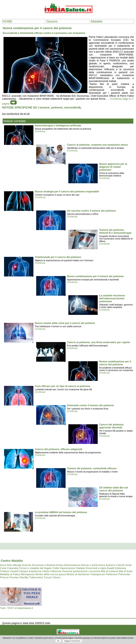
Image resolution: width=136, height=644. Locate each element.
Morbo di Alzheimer (78, 574)
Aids (9, 565)
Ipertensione (80, 571)
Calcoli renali (124, 565)
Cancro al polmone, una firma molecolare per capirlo (98, 342)
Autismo (110, 565)
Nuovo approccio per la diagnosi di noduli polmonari (113, 167)
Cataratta (13, 568)
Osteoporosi (97, 574)
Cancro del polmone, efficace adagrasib (59, 449)
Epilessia (121, 568)
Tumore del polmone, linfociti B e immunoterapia (115, 231)
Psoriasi (14, 577)
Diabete (80, 568)
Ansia (59, 565)
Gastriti (14, 571)
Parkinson (111, 574)
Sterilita (24, 577)
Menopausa (28, 574)
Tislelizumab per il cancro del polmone (58, 257)
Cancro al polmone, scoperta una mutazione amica (97, 145)
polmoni (57, 107)
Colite (56, 568)
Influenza (56, 571)
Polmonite (124, 574)
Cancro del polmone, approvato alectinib (112, 426)
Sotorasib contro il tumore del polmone (90, 405)
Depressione (68, 568)
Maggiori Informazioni (72, 641)
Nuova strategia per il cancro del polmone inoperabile (67, 192)
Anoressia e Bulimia (44, 565)
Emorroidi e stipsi (96, 568)
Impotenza (35, 571)
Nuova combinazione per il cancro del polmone (115, 363)
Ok (58, 641)
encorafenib (72, 107)
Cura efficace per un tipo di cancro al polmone (62, 386)
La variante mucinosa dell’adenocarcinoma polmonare (112, 298)
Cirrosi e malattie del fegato (35, 568)
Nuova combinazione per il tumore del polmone (95, 276)
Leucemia (94, 571)
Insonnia (67, 571)
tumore (45, 107)
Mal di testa (126, 571)
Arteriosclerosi (72, 565)
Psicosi (4, 577)
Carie (3, 568)
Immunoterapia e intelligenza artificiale (58, 126)
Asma (102, 565)
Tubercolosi (36, 577)
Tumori (48, 577)
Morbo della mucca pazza (51, 574)
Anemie (27, 565)
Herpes (24, 571)
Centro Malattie (12, 561)
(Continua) (40, 131)
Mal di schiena (109, 571)
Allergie (17, 565)
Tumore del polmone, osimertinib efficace (92, 468)
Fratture (5, 571)
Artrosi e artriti (89, 565)
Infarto (46, 571)
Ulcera (56, 577)
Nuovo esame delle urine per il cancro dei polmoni (65, 323)
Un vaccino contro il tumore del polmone (91, 211)
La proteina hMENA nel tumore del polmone (61, 512)
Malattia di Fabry (10, 574)
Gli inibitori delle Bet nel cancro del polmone (113, 489)
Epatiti (111, 568)
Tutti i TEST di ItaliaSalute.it (16, 608)
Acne (3, 565)
